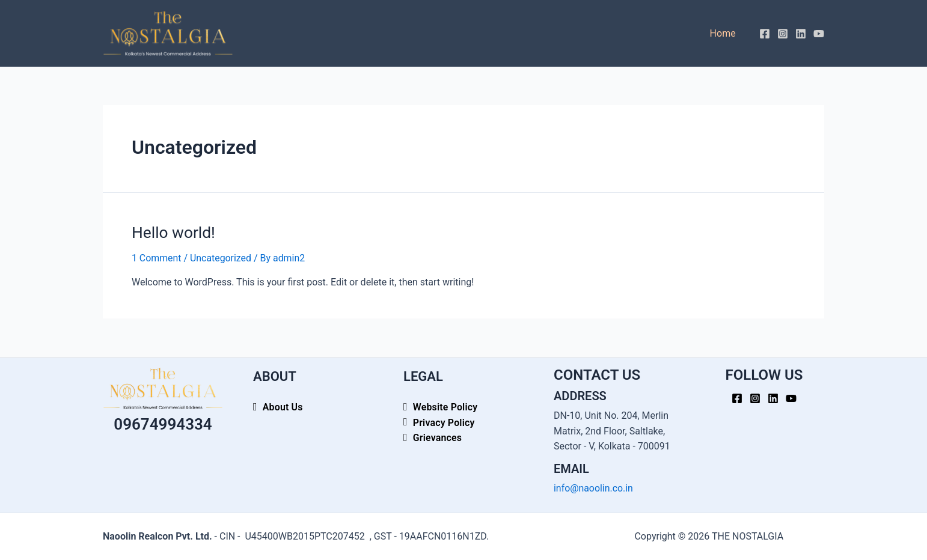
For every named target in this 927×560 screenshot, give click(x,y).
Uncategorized (222, 257)
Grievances (438, 438)
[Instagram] (783, 34)
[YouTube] (819, 34)
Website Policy (445, 407)
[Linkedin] (801, 34)
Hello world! (173, 232)
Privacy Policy (444, 422)
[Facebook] (765, 34)
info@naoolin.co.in (594, 488)
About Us (283, 407)
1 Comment (157, 257)
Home (725, 33)
